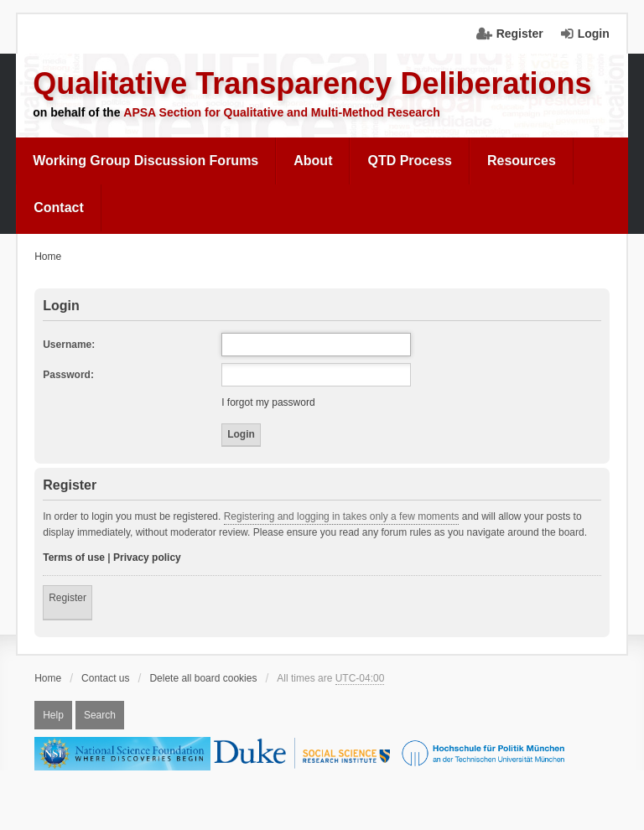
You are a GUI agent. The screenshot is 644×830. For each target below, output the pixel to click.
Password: (68, 375)
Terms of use (74, 558)
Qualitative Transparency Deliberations (312, 83)
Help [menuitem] (53, 715)
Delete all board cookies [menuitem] (203, 678)
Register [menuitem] (520, 34)
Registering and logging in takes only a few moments (342, 516)
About (313, 161)
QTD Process (409, 161)
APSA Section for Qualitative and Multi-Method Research (282, 112)
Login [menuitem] (594, 34)
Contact (59, 207)
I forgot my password (268, 402)
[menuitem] (146, 161)
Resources (522, 161)
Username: (69, 345)
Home (48, 678)
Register (68, 598)
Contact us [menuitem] (105, 678)
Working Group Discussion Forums (145, 161)
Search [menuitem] (100, 715)
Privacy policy (147, 558)
